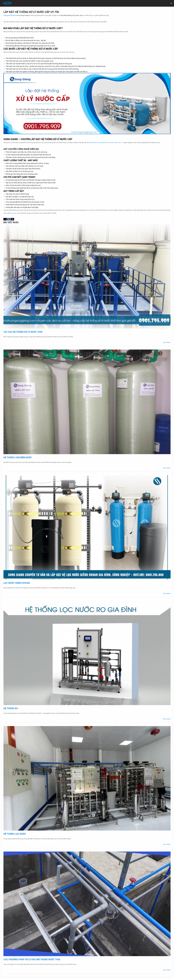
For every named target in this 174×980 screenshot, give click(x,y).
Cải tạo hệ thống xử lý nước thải (23, 332)
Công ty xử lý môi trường (12, 15)
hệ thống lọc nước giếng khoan (99, 143)
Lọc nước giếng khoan (17, 583)
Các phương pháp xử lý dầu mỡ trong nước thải (32, 959)
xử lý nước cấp (14, 213)
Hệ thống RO (11, 708)
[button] (5, 219)
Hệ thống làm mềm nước (18, 457)
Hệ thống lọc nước (15, 834)
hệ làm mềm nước (115, 143)
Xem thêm (167, 342)
